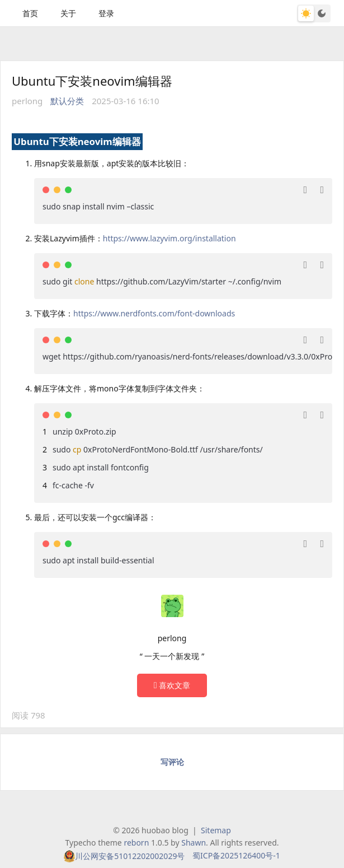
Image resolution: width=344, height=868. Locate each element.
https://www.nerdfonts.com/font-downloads (154, 313)
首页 (30, 13)
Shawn (194, 843)
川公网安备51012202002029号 (130, 856)
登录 (106, 13)
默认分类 (67, 101)
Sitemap (216, 830)
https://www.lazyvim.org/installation (169, 238)
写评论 (172, 762)
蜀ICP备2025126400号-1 (236, 855)
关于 (68, 13)
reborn (136, 843)
